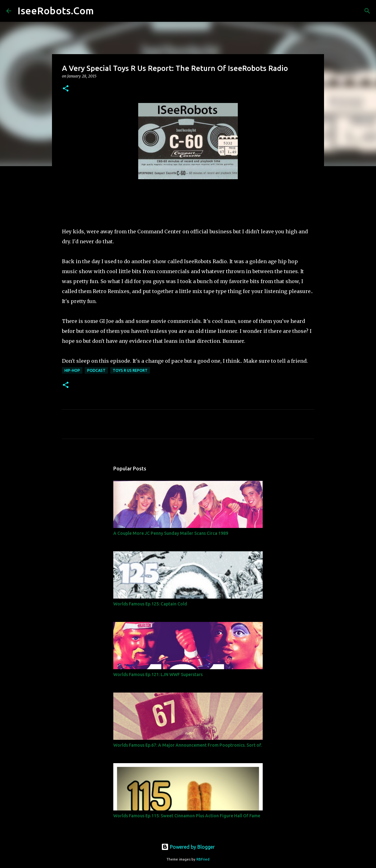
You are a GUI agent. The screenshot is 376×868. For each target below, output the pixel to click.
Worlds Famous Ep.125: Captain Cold (150, 604)
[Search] (102, 11)
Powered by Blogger (188, 847)
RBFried (203, 859)
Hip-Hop (72, 370)
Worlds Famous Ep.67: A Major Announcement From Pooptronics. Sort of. (188, 745)
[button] (66, 89)
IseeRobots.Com (56, 11)
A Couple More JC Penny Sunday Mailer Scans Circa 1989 (171, 533)
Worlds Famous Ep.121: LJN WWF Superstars (158, 674)
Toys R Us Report (130, 370)
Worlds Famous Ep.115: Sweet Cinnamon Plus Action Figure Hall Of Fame (187, 816)
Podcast (96, 370)
